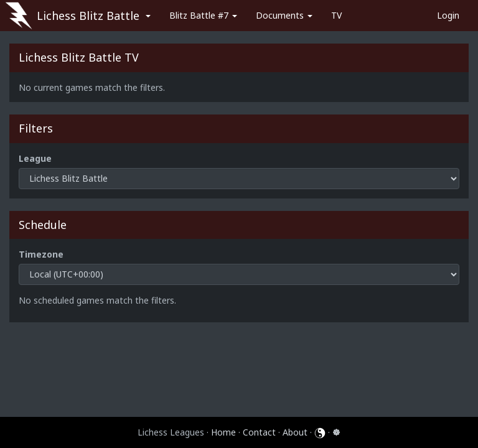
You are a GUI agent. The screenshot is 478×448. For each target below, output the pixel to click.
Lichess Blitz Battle (88, 16)
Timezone (41, 254)
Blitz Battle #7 (203, 15)
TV (336, 15)
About (295, 432)
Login (448, 15)
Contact (259, 432)
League (35, 158)
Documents (284, 15)
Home (223, 432)
